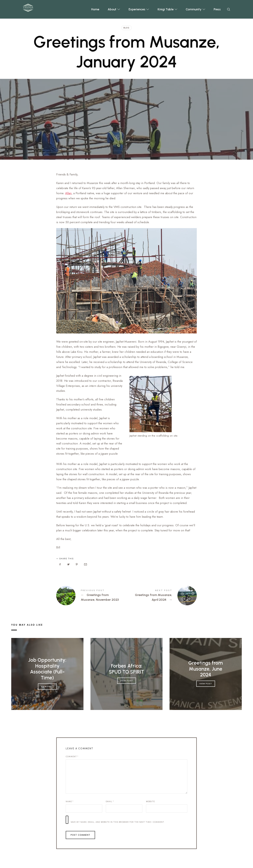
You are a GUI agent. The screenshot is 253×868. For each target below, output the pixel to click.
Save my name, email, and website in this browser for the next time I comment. (118, 822)
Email (110, 802)
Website (150, 802)
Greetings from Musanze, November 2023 (91, 596)
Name (70, 802)
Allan (68, 193)
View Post (47, 686)
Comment (72, 757)
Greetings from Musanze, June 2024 (206, 669)
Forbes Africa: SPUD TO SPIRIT (126, 669)
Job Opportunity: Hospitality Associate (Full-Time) (47, 669)
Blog (126, 28)
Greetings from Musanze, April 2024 (162, 596)
